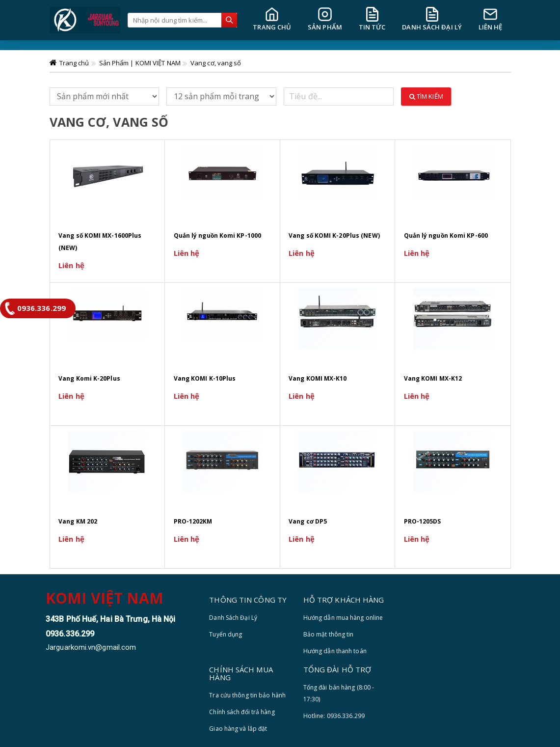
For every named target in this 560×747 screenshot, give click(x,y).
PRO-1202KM (193, 521)
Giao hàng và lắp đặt (238, 729)
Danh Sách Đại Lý (233, 618)
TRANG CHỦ (272, 19)
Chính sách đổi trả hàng (242, 712)
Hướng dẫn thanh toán (335, 651)
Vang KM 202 (78, 521)
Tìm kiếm (426, 96)
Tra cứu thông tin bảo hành (247, 695)
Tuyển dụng (226, 634)
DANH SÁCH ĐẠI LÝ (432, 19)
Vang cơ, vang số (216, 63)
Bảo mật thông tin (329, 634)
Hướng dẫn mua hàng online (343, 618)
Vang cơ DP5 (308, 521)
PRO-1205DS (423, 521)
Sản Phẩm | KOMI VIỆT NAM (140, 63)
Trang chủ (74, 63)
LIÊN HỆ (491, 19)
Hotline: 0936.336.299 (334, 716)
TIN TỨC (372, 19)
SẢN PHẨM (325, 19)
